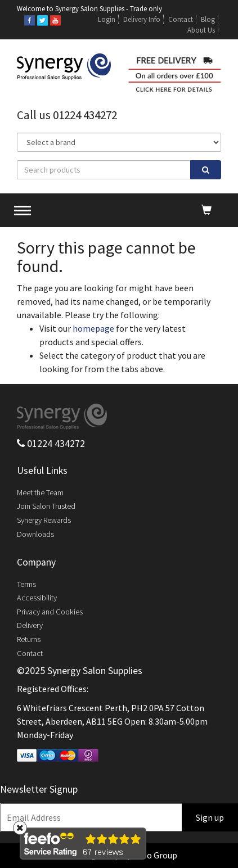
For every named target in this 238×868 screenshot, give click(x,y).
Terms (26, 584)
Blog (208, 19)
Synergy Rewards (44, 520)
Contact (181, 19)
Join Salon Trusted (46, 506)
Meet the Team (40, 492)
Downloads (35, 534)
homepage (93, 328)
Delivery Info (142, 19)
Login (107, 19)
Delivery (30, 625)
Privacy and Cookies (50, 612)
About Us (201, 30)
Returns (29, 639)
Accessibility (37, 598)
